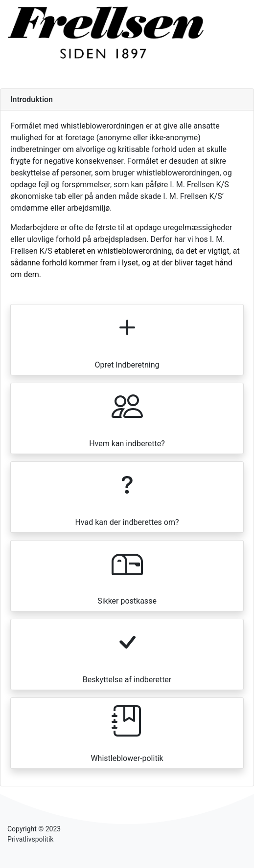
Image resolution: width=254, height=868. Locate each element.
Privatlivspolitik (30, 839)
